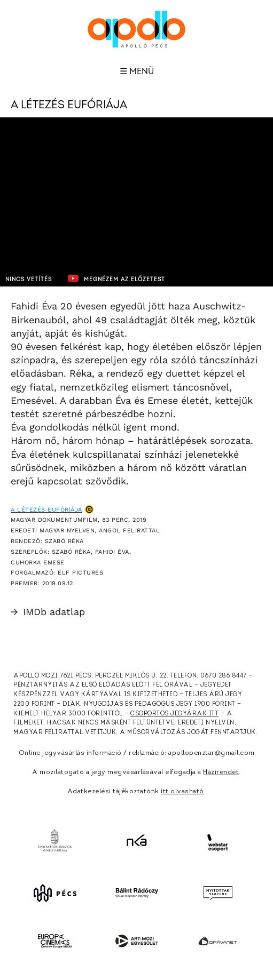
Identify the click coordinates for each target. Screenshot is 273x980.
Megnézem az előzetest (116, 278)
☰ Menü (137, 71)
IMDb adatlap (48, 612)
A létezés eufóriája (46, 510)
